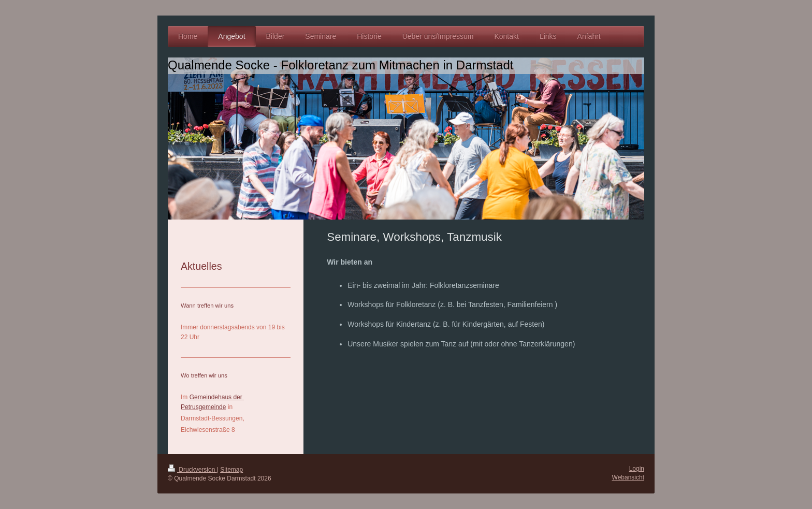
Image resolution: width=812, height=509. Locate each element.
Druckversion (192, 470)
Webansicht (628, 477)
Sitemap (231, 470)
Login (637, 469)
